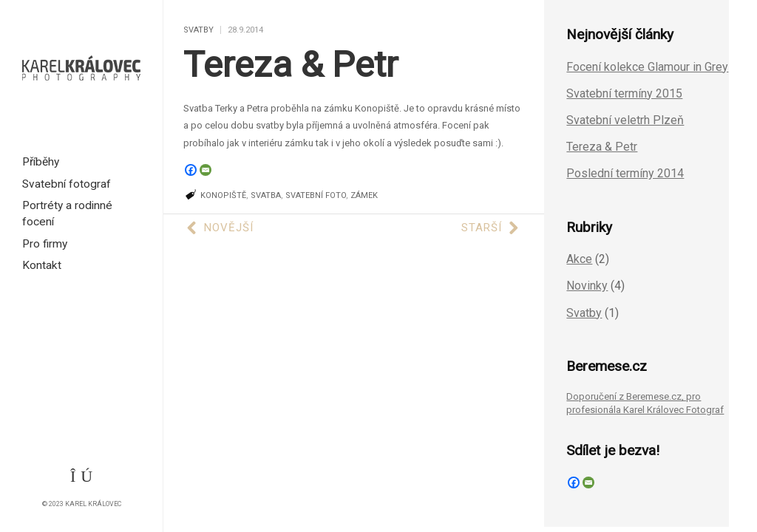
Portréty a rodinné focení (67, 214)
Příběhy (41, 162)
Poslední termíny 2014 (625, 173)
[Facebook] (191, 170)
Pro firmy (45, 244)
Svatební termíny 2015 (624, 93)
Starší (490, 228)
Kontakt (42, 265)
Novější (220, 228)
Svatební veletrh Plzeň (625, 120)
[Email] (206, 170)
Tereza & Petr (291, 65)
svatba (266, 195)
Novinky (587, 286)
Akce (579, 259)
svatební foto (316, 195)
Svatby (198, 30)
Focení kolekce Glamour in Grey (647, 67)
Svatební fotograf (67, 184)
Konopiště (223, 195)
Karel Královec (93, 504)
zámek (364, 195)
